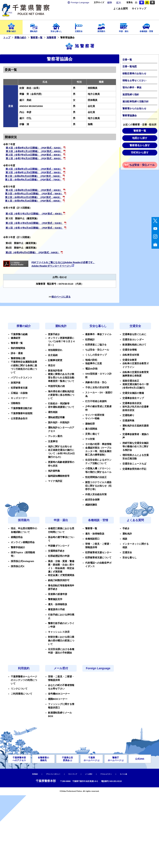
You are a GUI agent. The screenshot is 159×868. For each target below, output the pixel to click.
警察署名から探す (140, 145)
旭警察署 (51, 38)
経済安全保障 (92, 500)
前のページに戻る (61, 297)
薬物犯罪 (90, 424)
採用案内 (101, 27)
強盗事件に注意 (94, 363)
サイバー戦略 (92, 418)
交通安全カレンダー (133, 340)
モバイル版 (123, 774)
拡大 (119, 3)
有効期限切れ (55, 350)
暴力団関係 (91, 429)
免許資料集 (54, 471)
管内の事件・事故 (132, 88)
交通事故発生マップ (133, 398)
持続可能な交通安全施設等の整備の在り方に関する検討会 (136, 446)
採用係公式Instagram (22, 561)
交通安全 (79, 27)
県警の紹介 (11, 27)
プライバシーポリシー (53, 774)
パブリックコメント (22, 378)
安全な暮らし (56, 27)
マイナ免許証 (55, 481)
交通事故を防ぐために (134, 334)
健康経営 (16, 338)
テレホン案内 (55, 436)
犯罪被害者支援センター (98, 552)
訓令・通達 (17, 353)
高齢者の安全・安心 (96, 382)
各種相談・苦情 (146, 27)
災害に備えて (92, 434)
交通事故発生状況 (132, 403)
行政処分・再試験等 (59, 404)
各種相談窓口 (92, 539)
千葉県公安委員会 (67, 759)
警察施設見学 (55, 599)
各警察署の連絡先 (43, 759)
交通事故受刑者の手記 (134, 469)
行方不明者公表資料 (96, 401)
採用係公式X (18, 566)
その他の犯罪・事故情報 (98, 444)
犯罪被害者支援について (98, 558)
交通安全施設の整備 (133, 393)
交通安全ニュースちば (134, 464)
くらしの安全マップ (96, 355)
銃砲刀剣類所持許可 (59, 580)
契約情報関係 (18, 348)
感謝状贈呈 (91, 505)
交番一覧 (127, 60)
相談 (125, 539)
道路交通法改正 (131, 381)
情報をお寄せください (134, 81)
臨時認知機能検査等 (59, 476)
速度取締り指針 (131, 95)
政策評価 (16, 383)
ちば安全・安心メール (142, 165)
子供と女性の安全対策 (97, 387)
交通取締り (128, 415)
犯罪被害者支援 (19, 388)
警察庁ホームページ (116, 759)
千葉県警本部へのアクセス (19, 759)
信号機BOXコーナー (59, 694)
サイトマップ (139, 9)
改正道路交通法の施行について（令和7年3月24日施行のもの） (61, 453)
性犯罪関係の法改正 (96, 477)
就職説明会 (17, 537)
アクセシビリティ (106, 774)
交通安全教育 (130, 360)
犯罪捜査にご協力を (96, 345)
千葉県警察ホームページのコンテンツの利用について (24, 680)
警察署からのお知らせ (134, 109)
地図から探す (140, 138)
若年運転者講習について (61, 407)
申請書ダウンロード (59, 546)
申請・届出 (124, 27)
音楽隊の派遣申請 (58, 594)
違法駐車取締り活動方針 (136, 102)
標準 (110, 3)
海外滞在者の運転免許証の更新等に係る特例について (61, 395)
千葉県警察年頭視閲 (22, 413)
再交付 (52, 365)
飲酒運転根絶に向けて (134, 345)
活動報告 (16, 403)
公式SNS (140, 759)
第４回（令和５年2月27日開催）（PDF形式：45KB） (34, 214)
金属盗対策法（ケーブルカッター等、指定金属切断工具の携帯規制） (98, 451)
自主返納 (53, 355)
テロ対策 (90, 439)
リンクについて (19, 689)
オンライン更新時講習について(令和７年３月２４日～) (62, 341)
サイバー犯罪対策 (95, 415)
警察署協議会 (130, 116)
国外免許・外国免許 (59, 422)
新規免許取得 (55, 371)
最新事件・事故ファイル (98, 334)
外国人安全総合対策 (96, 494)
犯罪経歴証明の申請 (59, 556)
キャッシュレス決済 (59, 632)
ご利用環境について (22, 694)
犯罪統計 (90, 340)
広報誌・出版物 (19, 393)
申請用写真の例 (56, 386)
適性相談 (53, 412)
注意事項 (53, 441)
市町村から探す (140, 153)
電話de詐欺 (91, 369)
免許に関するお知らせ (60, 446)
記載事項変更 (55, 360)
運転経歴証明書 (56, 417)
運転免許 (34, 27)
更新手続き (54, 334)
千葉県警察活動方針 (22, 408)
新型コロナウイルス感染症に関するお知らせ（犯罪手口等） (98, 486)
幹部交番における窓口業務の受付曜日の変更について (61, 640)
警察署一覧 (36, 38)
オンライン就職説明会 (23, 542)
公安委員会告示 (19, 418)
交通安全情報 (130, 350)
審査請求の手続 (56, 609)
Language (80, 2)
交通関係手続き (56, 551)
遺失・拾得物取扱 (58, 604)
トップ (7, 38)
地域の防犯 (91, 360)
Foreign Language (98, 668)
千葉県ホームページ (92, 759)
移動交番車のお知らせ (134, 74)
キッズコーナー (19, 398)
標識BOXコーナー (58, 699)
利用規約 (24, 668)
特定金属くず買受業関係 (61, 575)
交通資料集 (128, 421)
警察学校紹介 (18, 547)
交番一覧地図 (130, 67)
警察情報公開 (18, 358)
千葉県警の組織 (19, 334)
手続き (126, 528)
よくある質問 (121, 9)
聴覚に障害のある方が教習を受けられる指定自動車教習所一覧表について (61, 378)
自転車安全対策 (131, 355)
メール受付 (61, 668)
